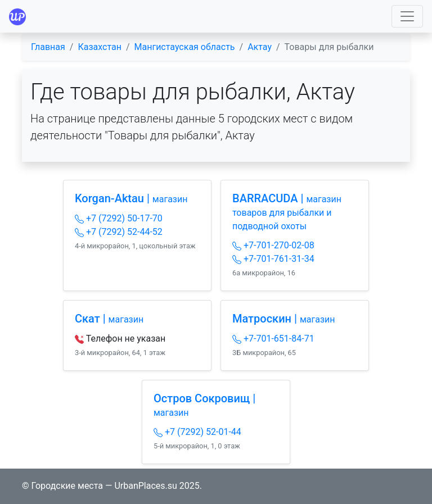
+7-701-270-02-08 (273, 245)
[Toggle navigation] (407, 16)
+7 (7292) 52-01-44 (197, 432)
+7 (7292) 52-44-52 (119, 232)
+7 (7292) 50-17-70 (119, 218)
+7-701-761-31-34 (273, 259)
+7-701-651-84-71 (273, 339)
